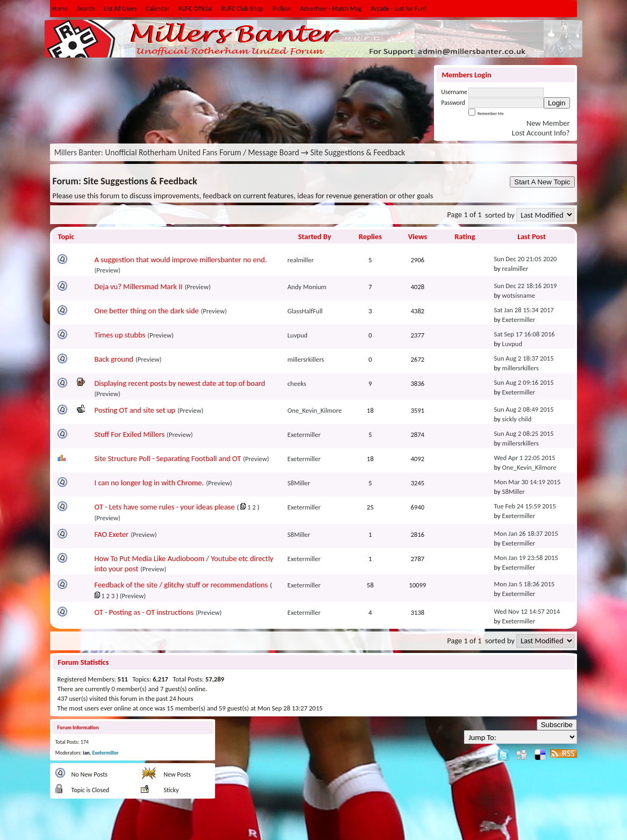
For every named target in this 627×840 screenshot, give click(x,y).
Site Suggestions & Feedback (358, 152)
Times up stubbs (120, 335)
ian (86, 753)
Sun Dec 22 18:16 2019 (526, 286)
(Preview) (108, 270)
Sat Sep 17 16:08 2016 (525, 334)
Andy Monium (307, 287)
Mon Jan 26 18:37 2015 (526, 533)
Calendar (157, 9)
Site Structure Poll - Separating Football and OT (168, 458)
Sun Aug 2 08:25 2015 (524, 433)
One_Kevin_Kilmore (315, 410)
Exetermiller (519, 320)
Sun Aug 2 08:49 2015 (524, 409)
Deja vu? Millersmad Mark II (139, 286)
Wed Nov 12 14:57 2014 (527, 611)
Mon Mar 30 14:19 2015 (528, 482)
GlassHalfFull (305, 311)
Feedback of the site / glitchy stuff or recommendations (181, 585)
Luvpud (298, 335)
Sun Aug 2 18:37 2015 (524, 358)
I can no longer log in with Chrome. (149, 483)
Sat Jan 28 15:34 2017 (524, 310)
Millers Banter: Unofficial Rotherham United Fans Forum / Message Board (177, 152)
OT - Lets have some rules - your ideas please (165, 507)
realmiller (301, 260)
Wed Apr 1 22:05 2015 (525, 458)
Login (557, 103)
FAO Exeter (112, 534)
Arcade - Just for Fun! (399, 9)
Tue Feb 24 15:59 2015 (525, 506)
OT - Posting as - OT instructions (144, 612)
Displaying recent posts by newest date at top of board (180, 383)
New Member (548, 123)
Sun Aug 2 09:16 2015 (524, 382)
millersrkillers (306, 359)
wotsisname (519, 295)
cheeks (297, 383)
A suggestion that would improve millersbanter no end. (181, 260)
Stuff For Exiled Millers (130, 434)
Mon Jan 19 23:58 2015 (526, 558)
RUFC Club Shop (242, 9)
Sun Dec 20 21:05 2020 (526, 259)
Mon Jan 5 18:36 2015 (525, 584)
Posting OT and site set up (135, 410)
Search (86, 9)
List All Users (120, 9)
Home (60, 9)
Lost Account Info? (541, 133)
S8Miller (299, 483)
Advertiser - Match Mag (331, 9)
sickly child (517, 419)
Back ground (114, 359)
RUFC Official (195, 9)
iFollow (282, 9)
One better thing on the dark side (147, 311)
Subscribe (557, 725)
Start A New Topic (542, 182)
